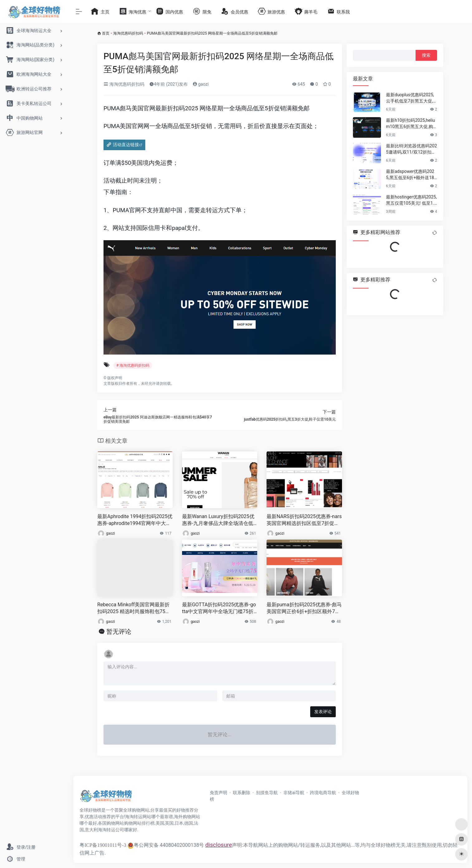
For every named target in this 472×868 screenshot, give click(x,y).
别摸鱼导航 (267, 793)
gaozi (201, 84)
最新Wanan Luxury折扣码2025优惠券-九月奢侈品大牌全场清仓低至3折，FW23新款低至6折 (218, 520)
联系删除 (242, 793)
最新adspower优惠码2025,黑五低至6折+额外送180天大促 (411, 175)
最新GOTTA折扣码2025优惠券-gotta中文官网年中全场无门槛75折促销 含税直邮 (219, 609)
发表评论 (323, 712)
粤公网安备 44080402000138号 (166, 845)
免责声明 (219, 793)
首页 (106, 33)
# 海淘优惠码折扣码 (133, 365)
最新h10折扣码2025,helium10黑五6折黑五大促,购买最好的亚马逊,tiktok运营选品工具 (411, 124)
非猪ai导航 (294, 793)
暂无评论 (119, 632)
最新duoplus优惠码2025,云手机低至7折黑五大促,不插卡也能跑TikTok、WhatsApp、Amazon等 (411, 98)
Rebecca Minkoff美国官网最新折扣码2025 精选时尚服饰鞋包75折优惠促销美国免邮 (134, 609)
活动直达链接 (126, 145)
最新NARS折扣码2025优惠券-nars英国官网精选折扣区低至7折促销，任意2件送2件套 (304, 520)
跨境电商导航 (323, 793)
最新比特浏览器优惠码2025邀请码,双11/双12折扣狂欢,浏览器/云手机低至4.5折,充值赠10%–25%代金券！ (412, 149)
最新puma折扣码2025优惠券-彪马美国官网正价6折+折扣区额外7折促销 (304, 609)
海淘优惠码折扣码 (128, 33)
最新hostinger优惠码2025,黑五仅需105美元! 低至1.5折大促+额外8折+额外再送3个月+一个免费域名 (412, 200)
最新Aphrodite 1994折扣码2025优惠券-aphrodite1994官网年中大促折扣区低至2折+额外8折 (135, 520)
